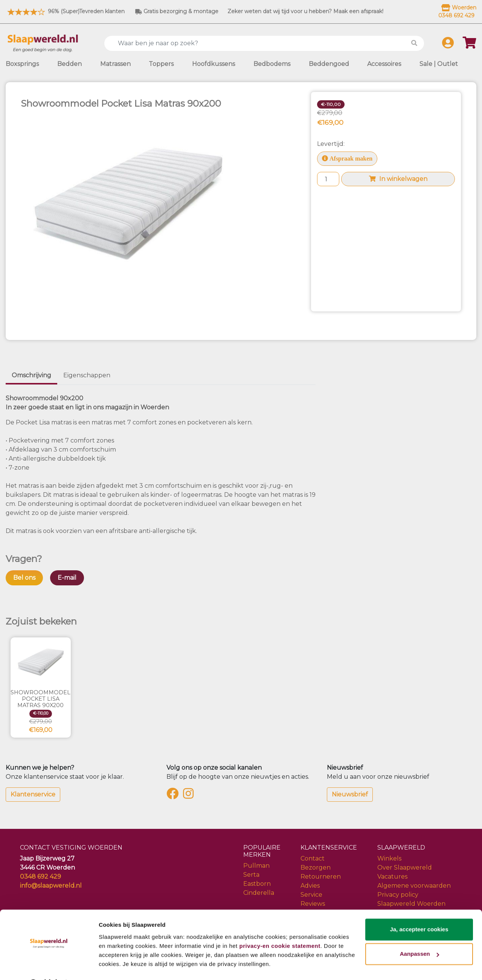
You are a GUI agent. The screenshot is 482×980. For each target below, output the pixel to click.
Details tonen (117, 965)
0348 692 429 (40, 877)
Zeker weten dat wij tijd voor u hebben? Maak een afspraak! (305, 11)
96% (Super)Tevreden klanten (65, 11)
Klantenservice (33, 794)
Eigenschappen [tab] (87, 375)
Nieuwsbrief (350, 794)
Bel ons (24, 578)
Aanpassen (419, 934)
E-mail (67, 578)
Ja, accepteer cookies (419, 910)
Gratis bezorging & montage (177, 11)
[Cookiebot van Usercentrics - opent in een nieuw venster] (49, 965)
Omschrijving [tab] (31, 375)
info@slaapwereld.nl (51, 886)
